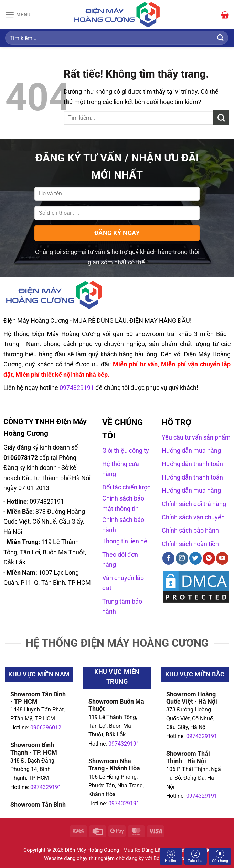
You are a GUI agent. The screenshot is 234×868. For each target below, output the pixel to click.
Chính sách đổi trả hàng (194, 504)
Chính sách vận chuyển (193, 517)
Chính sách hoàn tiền (190, 544)
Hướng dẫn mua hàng (191, 450)
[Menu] (19, 15)
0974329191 (46, 787)
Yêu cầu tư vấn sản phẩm (196, 437)
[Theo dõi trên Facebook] (169, 558)
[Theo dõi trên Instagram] (182, 558)
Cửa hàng (220, 856)
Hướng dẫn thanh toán (192, 464)
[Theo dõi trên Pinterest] (209, 558)
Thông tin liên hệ (125, 541)
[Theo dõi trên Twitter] (195, 558)
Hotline (171, 856)
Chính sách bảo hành (190, 530)
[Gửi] (221, 38)
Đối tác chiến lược (126, 487)
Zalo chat (196, 856)
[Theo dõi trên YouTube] (222, 558)
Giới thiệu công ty (126, 450)
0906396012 (46, 728)
